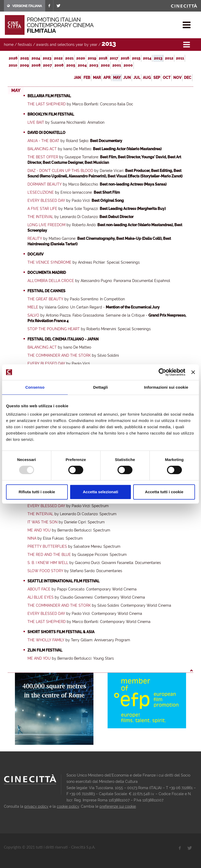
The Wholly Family (46, 640)
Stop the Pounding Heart (54, 329)
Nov (177, 78)
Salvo (33, 315)
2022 (58, 58)
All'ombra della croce (51, 281)
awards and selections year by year (67, 45)
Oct (167, 78)
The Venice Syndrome (49, 262)
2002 (105, 65)
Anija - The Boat (43, 141)
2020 (81, 58)
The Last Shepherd (47, 104)
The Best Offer (43, 157)
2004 (82, 65)
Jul (137, 78)
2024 (36, 58)
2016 (125, 58)
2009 (24, 65)
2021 (69, 58)
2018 (103, 58)
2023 (47, 58)
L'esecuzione (41, 192)
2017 (114, 58)
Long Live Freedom (46, 225)
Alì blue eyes (41, 597)
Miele (33, 307)
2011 (180, 58)
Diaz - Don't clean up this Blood (60, 171)
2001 (117, 65)
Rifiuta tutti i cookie (37, 492)
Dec (188, 78)
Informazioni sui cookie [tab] (166, 387)
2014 (147, 58)
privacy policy (36, 806)
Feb (87, 78)
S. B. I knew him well (48, 563)
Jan (77, 78)
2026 (13, 58)
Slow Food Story (45, 571)
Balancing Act (42, 149)
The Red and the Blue (49, 555)
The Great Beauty (45, 299)
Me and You (39, 530)
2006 (59, 65)
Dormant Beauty (45, 184)
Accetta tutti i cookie (164, 492)
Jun (127, 78)
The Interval (40, 217)
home (9, 45)
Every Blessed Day (46, 200)
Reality (35, 238)
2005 (71, 65)
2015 (136, 58)
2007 (47, 65)
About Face (39, 589)
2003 (94, 65)
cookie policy (68, 806)
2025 (24, 58)
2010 (13, 65)
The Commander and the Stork (59, 355)
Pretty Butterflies (47, 546)
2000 (128, 65)
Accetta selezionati (100, 492)
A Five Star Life (42, 209)
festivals (25, 45)
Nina (32, 538)
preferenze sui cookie (118, 806)
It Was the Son (43, 522)
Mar (97, 78)
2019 (92, 58)
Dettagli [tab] (100, 387)
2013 (158, 58)
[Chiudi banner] (193, 372)
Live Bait (36, 122)
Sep (157, 78)
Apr (107, 78)
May (117, 78)
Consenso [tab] (35, 387)
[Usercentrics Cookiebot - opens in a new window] (162, 372)
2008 (36, 65)
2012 (169, 58)
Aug (147, 78)
